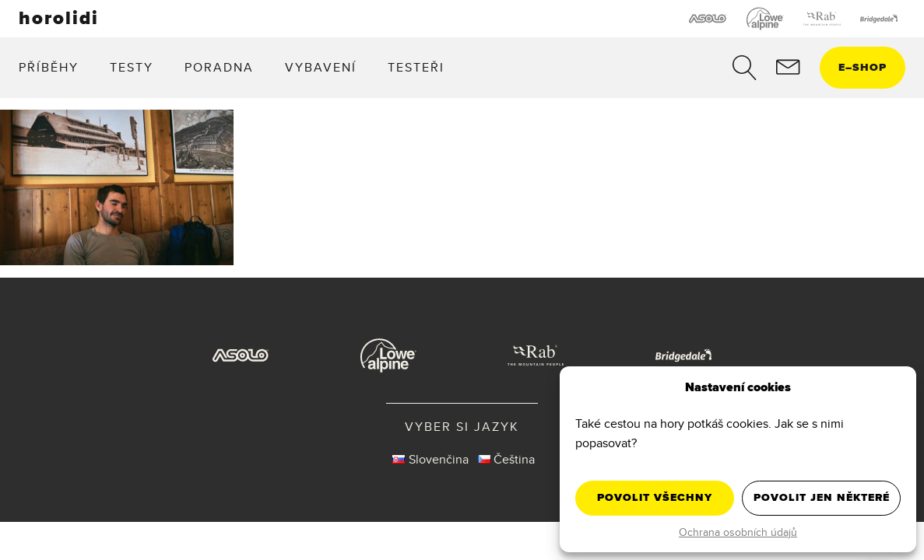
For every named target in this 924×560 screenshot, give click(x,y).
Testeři (416, 67)
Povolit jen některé (822, 497)
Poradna (219, 67)
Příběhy (49, 67)
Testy (132, 67)
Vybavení (321, 67)
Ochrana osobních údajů (738, 532)
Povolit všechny (655, 497)
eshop (863, 67)
